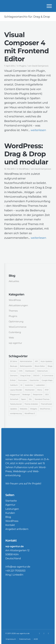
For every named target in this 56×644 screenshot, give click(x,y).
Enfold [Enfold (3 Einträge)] (13, 380)
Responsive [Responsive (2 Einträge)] (38, 394)
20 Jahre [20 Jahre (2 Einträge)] (14, 361)
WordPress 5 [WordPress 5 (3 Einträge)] (30, 413)
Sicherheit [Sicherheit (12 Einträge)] (14, 399)
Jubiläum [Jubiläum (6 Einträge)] (14, 385)
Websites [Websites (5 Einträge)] (24, 409)
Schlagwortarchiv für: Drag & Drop (27, 17)
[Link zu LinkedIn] (44, 633)
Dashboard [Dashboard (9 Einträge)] (30, 371)
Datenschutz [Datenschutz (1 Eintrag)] (42, 371)
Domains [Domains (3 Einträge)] (14, 376)
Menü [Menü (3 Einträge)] (40, 390)
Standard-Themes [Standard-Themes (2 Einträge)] (42, 399)
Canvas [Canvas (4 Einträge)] (13, 371)
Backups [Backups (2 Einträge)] (14, 366)
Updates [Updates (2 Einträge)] (13, 409)
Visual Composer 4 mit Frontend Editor (27, 47)
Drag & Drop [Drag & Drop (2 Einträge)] (25, 376)
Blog (8, 517)
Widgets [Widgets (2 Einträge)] (34, 409)
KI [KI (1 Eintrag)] (21, 385)
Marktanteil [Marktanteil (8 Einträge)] (30, 390)
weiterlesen (38, 130)
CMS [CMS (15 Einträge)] (21, 371)
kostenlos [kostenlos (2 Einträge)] (29, 385)
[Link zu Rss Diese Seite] (48, 633)
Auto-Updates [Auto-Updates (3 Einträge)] (46, 361)
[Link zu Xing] (39, 633)
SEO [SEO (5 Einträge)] (47, 394)
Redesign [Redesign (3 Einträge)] (26, 394)
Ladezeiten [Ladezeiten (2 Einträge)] (40, 385)
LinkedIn (18, 575)
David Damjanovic (40, 66)
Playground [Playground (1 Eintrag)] (15, 394)
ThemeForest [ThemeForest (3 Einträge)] (46, 404)
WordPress (24, 169)
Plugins (23, 66)
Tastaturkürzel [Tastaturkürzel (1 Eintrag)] (16, 404)
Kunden (10, 513)
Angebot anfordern (17, 529)
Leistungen (12, 509)
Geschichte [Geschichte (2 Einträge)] (34, 380)
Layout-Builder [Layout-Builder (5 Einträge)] (16, 390)
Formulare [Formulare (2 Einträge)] (22, 380)
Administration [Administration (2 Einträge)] (26, 361)
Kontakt (10, 525)
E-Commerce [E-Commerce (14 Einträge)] (48, 376)
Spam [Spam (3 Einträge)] (24, 399)
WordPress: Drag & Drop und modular (26, 154)
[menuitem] (48, 6)
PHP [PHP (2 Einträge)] (47, 390)
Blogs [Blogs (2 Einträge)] (50, 366)
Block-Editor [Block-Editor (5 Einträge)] (40, 366)
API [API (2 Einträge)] (36, 361)
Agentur (10, 505)
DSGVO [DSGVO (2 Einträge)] (36, 376)
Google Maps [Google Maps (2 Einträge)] (47, 380)
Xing (8, 575)
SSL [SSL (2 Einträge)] (30, 399)
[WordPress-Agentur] (23, 6)
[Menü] (48, 6)
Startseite (11, 501)
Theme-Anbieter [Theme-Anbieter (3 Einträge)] (31, 404)
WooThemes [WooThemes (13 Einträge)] (45, 409)
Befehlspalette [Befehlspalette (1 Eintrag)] (26, 366)
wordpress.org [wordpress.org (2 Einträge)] (16, 413)
